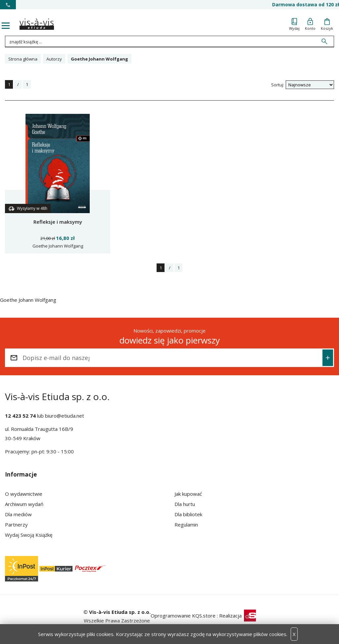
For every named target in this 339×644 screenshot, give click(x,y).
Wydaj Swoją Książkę (29, 535)
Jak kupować (188, 494)
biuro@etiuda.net (65, 416)
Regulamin (186, 525)
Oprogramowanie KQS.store (183, 616)
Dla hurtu (185, 504)
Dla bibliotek (188, 514)
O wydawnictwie (24, 494)
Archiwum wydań (24, 504)
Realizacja (238, 616)
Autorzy (54, 59)
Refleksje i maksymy (58, 222)
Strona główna (23, 59)
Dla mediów (18, 514)
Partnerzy (16, 525)
